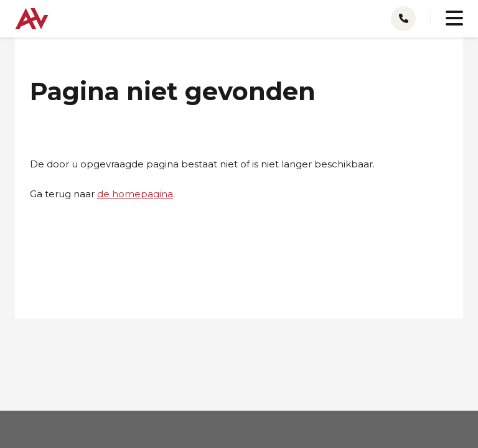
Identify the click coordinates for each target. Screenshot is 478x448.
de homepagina (135, 194)
